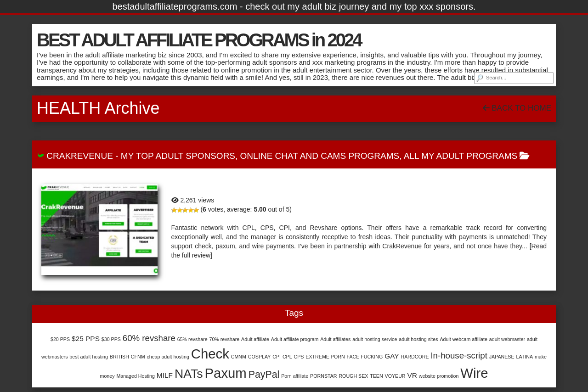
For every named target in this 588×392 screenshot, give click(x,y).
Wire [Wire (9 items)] (474, 373)
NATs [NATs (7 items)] (189, 374)
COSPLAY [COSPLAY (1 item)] (260, 357)
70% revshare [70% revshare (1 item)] (224, 339)
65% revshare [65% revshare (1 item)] (192, 339)
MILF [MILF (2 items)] (165, 375)
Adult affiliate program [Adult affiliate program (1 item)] (295, 339)
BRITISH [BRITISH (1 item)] (119, 357)
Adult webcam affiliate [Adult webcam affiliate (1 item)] (463, 339)
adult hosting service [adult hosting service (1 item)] (375, 339)
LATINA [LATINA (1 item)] (524, 357)
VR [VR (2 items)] (412, 375)
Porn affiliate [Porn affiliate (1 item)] (295, 376)
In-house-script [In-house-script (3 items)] (459, 356)
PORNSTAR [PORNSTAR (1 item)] (323, 376)
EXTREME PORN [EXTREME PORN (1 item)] (325, 357)
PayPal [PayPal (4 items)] (264, 375)
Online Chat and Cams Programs (320, 156)
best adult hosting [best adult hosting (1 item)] (89, 357)
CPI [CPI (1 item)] (277, 357)
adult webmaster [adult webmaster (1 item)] (507, 339)
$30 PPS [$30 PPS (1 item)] (111, 339)
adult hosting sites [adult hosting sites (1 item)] (418, 339)
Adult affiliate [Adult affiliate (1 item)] (255, 339)
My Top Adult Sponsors (178, 156)
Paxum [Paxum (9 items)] (226, 373)
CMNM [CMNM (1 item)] (239, 357)
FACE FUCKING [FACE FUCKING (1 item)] (365, 357)
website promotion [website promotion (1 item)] (439, 376)
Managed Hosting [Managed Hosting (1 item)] (136, 376)
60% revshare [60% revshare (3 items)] (149, 338)
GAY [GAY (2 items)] (392, 356)
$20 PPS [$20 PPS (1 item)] (60, 339)
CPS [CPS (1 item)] (299, 357)
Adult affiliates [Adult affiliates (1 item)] (335, 339)
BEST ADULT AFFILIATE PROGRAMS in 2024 (199, 40)
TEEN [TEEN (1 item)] (376, 376)
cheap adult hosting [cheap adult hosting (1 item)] (168, 357)
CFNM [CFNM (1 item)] (138, 357)
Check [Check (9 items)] (210, 354)
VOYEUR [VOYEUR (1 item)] (395, 376)
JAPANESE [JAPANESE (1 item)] (502, 357)
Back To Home (517, 108)
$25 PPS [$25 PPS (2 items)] (86, 339)
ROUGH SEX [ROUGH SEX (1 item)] (353, 376)
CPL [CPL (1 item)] (287, 357)
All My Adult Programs (461, 156)
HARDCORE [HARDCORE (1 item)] (415, 357)
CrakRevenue (80, 156)
